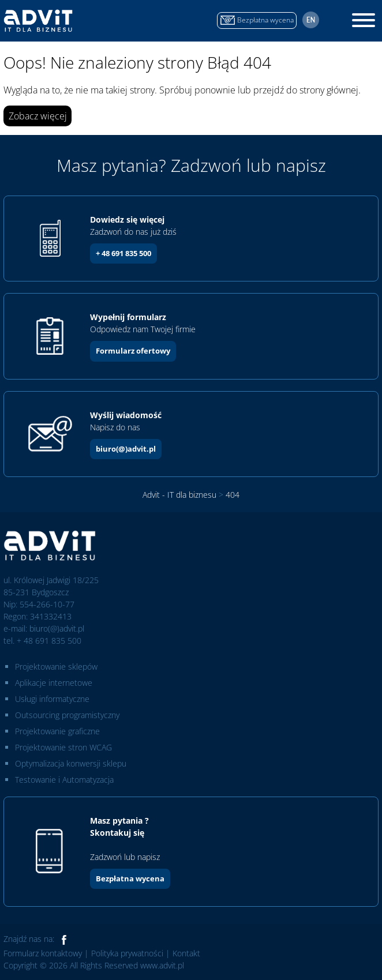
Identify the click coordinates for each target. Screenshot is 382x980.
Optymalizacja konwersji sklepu (71, 763)
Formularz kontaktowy (43, 953)
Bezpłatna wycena (130, 878)
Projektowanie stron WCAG (63, 747)
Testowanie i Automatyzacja (64, 780)
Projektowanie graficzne (57, 731)
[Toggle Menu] (364, 20)
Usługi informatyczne (52, 699)
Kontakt (186, 953)
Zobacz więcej (38, 116)
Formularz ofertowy (133, 351)
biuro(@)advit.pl (126, 449)
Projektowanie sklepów (56, 667)
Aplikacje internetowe (54, 683)
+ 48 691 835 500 (123, 253)
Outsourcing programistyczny (67, 715)
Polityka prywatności (127, 953)
